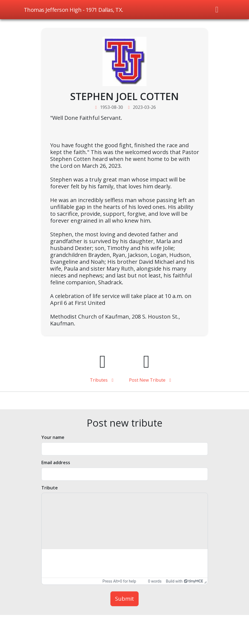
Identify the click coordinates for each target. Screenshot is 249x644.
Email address (56, 463)
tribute (50, 488)
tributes (103, 380)
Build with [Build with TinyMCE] (184, 581)
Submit (124, 599)
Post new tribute (147, 380)
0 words (155, 581)
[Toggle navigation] (217, 10)
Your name (53, 437)
